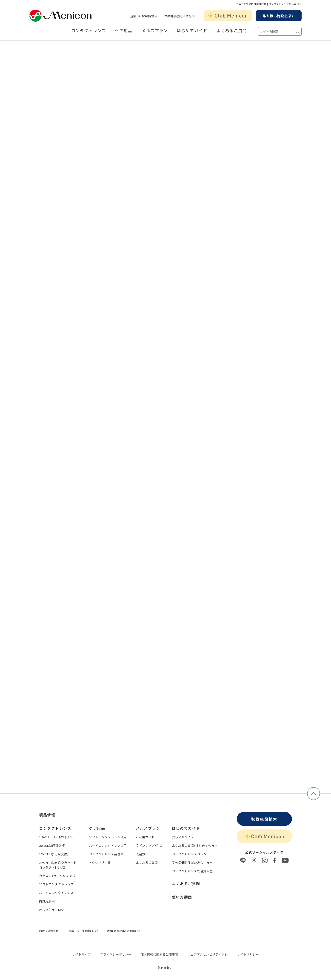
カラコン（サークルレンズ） (58, 876)
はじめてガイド (192, 31)
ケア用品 (124, 31)
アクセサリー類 (100, 863)
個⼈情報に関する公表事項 (160, 954)
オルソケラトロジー (53, 910)
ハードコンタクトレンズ (56, 893)
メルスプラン (155, 31)
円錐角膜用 (47, 901)
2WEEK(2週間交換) (52, 845)
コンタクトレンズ (88, 31)
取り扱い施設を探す (279, 16)
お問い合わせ (49, 931)
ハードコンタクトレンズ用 (108, 845)
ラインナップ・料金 (149, 845)
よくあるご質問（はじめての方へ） (196, 845)
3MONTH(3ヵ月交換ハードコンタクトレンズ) (58, 865)
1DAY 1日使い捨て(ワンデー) (59, 837)
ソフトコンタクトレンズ (56, 884)
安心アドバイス (183, 837)
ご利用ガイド (145, 837)
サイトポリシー (248, 954)
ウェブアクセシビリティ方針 (208, 954)
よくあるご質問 (232, 31)
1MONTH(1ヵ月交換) (54, 854)
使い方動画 (182, 897)
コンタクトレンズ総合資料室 (192, 871)
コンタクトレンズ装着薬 (106, 854)
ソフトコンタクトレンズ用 (108, 837)
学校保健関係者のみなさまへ (192, 863)
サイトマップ (81, 954)
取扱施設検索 (264, 819)
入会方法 (142, 854)
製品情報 (47, 815)
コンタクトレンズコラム (189, 854)
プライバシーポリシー (116, 954)
